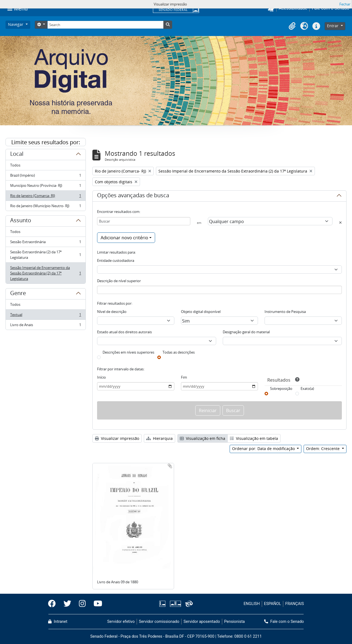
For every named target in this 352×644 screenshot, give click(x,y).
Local (17, 155)
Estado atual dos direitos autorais (124, 332)
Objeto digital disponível (201, 312)
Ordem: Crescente (323, 449)
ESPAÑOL (273, 604)
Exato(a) (307, 388)
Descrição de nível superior (119, 281)
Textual (46, 316)
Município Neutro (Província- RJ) (46, 187)
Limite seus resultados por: (46, 142)
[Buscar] (144, 221)
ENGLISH (252, 604)
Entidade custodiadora (116, 260)
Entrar (333, 26)
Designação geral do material (246, 332)
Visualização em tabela (254, 438)
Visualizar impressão (117, 438)
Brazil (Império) (46, 177)
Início (101, 377)
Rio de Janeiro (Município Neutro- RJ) (46, 207)
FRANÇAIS (295, 604)
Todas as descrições (179, 352)
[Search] (105, 25)
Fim (184, 377)
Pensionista (234, 622)
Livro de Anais (46, 326)
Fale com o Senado (284, 622)
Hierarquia (159, 438)
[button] (292, 26)
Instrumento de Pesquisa (285, 312)
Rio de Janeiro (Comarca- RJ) (46, 197)
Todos (15, 165)
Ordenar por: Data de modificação (264, 449)
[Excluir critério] (340, 223)
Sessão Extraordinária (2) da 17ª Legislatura (46, 255)
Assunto (21, 221)
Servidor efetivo (121, 622)
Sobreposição (281, 388)
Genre (18, 294)
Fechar (345, 4)
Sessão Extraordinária (46, 243)
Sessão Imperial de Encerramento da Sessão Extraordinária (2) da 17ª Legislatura (46, 273)
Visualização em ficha (203, 438)
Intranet (58, 622)
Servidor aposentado (202, 622)
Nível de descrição (112, 312)
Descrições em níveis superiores (128, 352)
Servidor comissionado (159, 622)
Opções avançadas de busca (133, 196)
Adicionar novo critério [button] (124, 238)
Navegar (16, 24)
